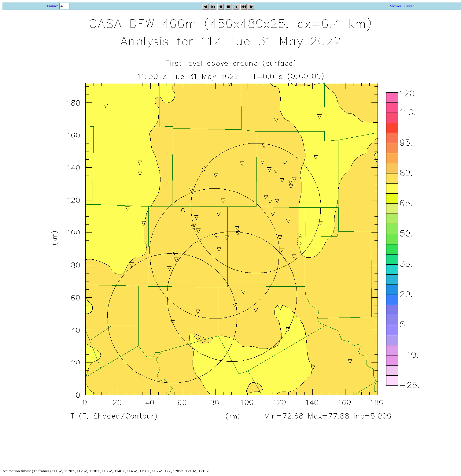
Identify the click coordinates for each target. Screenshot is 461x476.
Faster (409, 6)
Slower (396, 6)
